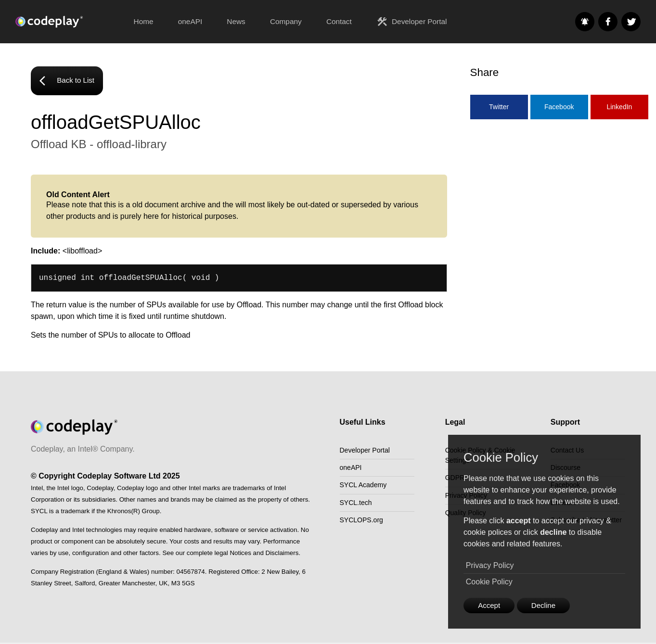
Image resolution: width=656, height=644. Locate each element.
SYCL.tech (358, 512)
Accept (491, 605)
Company (286, 21)
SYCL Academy (367, 492)
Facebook (559, 107)
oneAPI (190, 21)
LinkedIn (619, 107)
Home (144, 21)
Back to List (69, 82)
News (236, 21)
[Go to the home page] (68, 22)
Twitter (499, 107)
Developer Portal (412, 22)
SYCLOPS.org (365, 532)
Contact (339, 21)
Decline (548, 605)
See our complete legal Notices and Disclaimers (230, 554)
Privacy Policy (490, 564)
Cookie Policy (489, 581)
